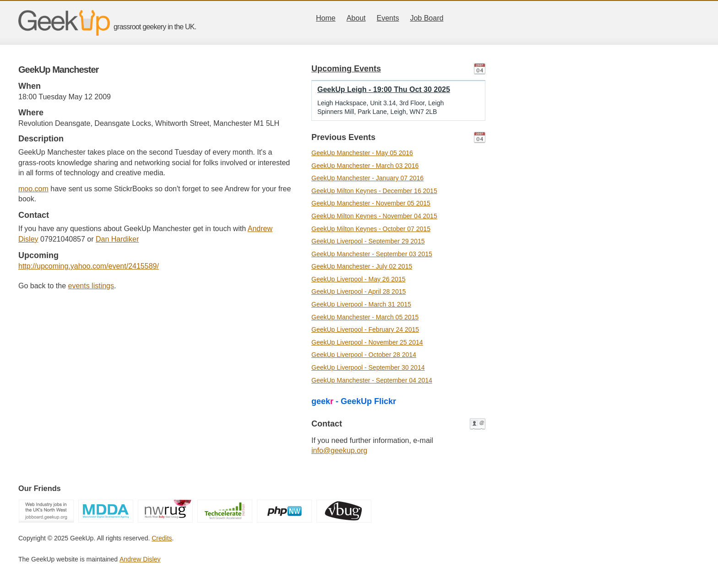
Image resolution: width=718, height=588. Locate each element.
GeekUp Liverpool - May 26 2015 (358, 279)
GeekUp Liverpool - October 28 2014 (364, 355)
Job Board (427, 18)
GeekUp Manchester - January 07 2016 (367, 178)
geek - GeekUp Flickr (354, 401)
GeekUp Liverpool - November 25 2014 (367, 342)
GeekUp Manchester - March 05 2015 (365, 317)
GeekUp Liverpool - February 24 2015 (365, 329)
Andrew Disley (140, 559)
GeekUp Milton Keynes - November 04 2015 (374, 216)
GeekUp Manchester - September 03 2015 (372, 254)
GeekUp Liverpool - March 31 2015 (361, 304)
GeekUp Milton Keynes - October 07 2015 (371, 229)
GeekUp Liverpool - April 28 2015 (359, 291)
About (356, 18)
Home (326, 18)
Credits (162, 538)
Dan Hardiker (117, 239)
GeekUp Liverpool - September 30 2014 (368, 367)
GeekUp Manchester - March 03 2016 (365, 166)
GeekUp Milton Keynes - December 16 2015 (374, 191)
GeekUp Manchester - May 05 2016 (362, 153)
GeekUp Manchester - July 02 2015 (362, 266)
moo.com (33, 189)
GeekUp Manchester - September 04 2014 (372, 380)
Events (388, 18)
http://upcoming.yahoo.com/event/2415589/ (89, 266)
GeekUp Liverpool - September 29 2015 (368, 241)
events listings (91, 286)
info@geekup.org (339, 450)
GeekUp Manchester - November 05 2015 (371, 203)
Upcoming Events (346, 69)
